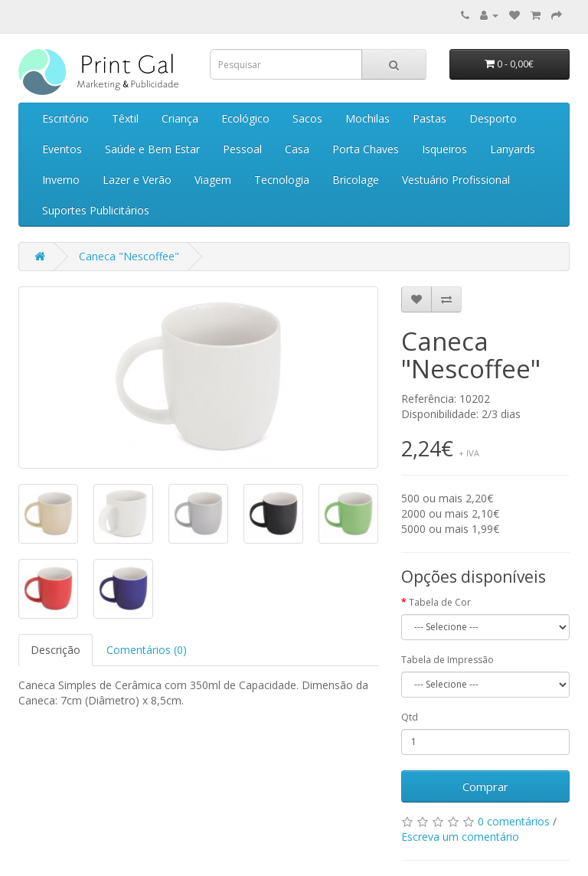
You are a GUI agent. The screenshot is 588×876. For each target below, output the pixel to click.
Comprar (485, 786)
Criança (180, 118)
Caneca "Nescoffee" (129, 256)
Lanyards (513, 149)
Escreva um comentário (460, 837)
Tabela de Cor (440, 602)
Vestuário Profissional (456, 180)
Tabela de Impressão (448, 660)
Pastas (430, 118)
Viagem (213, 180)
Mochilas (367, 118)
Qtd (410, 717)
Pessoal (242, 149)
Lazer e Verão (137, 180)
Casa (297, 149)
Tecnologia (282, 180)
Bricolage (356, 180)
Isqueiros (444, 149)
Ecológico (245, 118)
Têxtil (125, 118)
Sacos (307, 118)
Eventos (62, 149)
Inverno (61, 180)
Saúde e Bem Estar (152, 149)
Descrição (56, 650)
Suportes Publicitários (96, 210)
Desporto (493, 118)
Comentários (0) (147, 650)
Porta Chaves (366, 149)
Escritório (65, 118)
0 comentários (514, 821)
